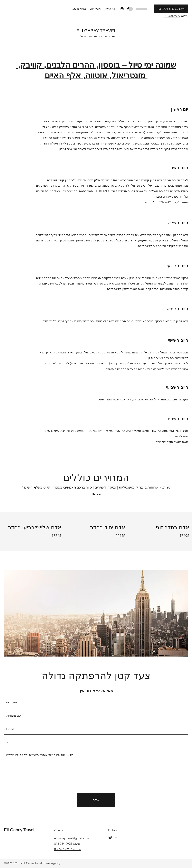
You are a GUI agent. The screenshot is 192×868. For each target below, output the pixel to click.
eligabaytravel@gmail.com (72, 838)
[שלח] (96, 800)
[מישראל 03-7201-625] (171, 9)
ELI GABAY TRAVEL (96, 31)
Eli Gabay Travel (19, 830)
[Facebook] (128, 9)
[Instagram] (122, 9)
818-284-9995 (172, 16)
